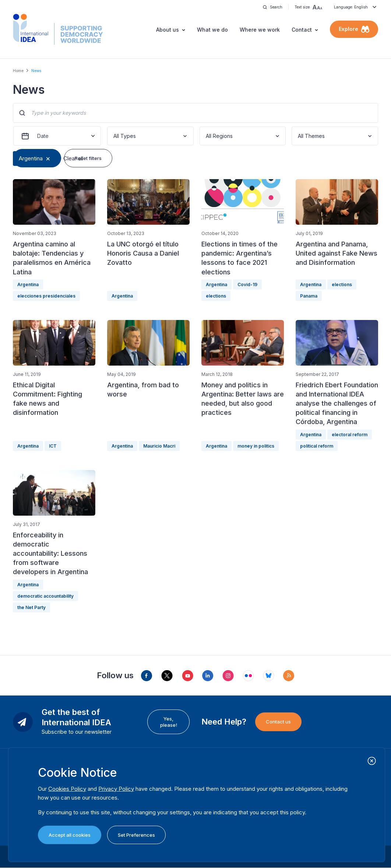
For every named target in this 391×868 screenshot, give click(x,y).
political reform (317, 446)
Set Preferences (136, 835)
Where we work (260, 30)
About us (168, 30)
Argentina (31, 158)
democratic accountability (45, 596)
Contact (302, 30)
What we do (212, 30)
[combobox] (114, 136)
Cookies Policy (67, 789)
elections (216, 296)
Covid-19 (247, 284)
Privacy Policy (116, 789)
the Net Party (31, 607)
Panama (309, 296)
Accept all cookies (70, 835)
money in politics (256, 446)
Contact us (278, 722)
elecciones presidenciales (46, 296)
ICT (53, 446)
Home (18, 71)
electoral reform (350, 435)
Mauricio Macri (159, 446)
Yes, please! (169, 722)
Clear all (73, 158)
